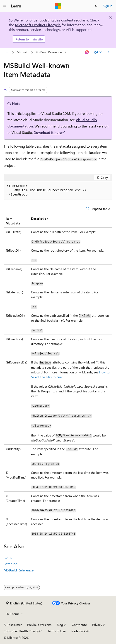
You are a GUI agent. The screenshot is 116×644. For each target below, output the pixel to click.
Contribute (79, 625)
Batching (11, 564)
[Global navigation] (5, 6)
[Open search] (97, 6)
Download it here (48, 132)
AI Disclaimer (13, 625)
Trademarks (79, 631)
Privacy (97, 625)
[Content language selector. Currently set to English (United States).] (24, 603)
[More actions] (108, 52)
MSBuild (23, 52)
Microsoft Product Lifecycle (38, 25)
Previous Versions (39, 625)
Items (8, 557)
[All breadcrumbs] (8, 52)
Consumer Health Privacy (21, 631)
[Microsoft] (58, 6)
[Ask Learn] (87, 52)
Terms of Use (57, 631)
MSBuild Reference (49, 52)
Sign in (108, 6)
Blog (60, 625)
